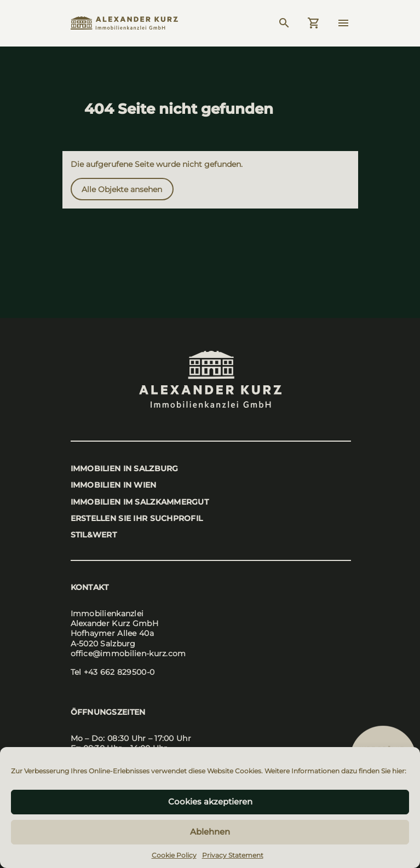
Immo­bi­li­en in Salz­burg (125, 468)
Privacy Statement (233, 855)
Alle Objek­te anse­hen (122, 189)
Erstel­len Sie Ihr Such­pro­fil (137, 518)
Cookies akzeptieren (210, 802)
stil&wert (94, 535)
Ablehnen (210, 832)
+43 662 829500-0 (119, 672)
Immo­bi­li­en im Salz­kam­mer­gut (140, 502)
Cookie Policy (174, 855)
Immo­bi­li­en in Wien (114, 485)
